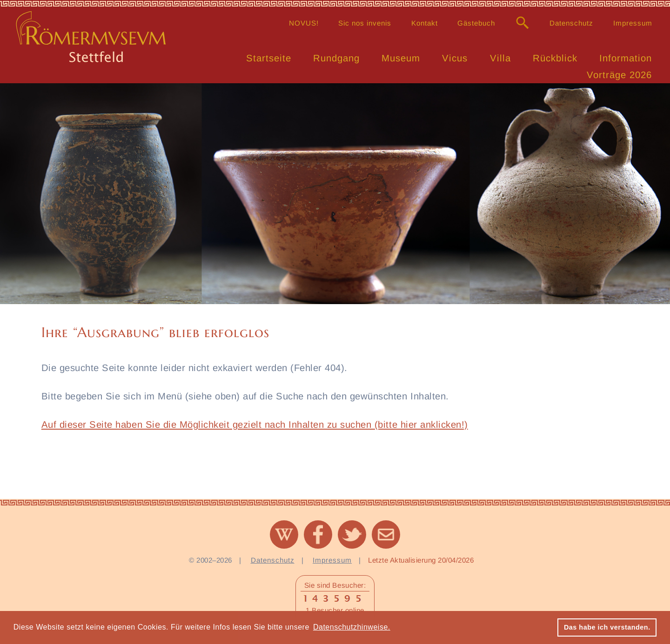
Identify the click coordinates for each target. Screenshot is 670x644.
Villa (500, 58)
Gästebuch (476, 23)
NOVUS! (304, 23)
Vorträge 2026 (619, 75)
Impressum (633, 23)
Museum (401, 58)
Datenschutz (571, 23)
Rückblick (555, 58)
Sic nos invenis (365, 23)
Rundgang (336, 58)
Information (626, 58)
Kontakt (425, 23)
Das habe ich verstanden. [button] (607, 627)
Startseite (269, 58)
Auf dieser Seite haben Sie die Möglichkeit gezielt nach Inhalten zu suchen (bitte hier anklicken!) (255, 425)
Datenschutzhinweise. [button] (352, 627)
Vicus (455, 58)
